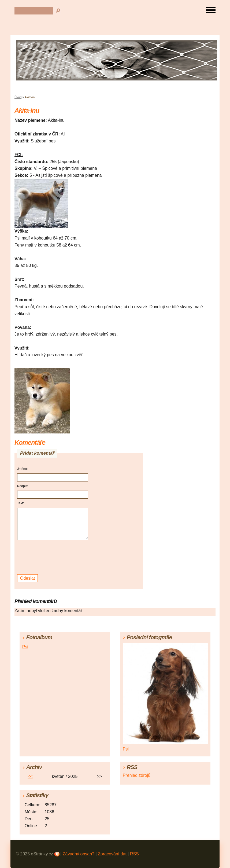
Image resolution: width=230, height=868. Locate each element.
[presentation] (53, 557)
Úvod (18, 97)
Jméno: (22, 469)
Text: (21, 503)
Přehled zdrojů (137, 775)
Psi (25, 647)
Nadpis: (23, 486)
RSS (134, 854)
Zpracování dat (112, 854)
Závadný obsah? (79, 854)
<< (30, 776)
